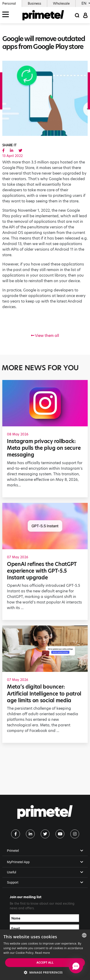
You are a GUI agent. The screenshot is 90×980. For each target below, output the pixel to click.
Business (34, 3)
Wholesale (61, 3)
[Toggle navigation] (7, 15)
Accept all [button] (45, 962)
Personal (9, 3)
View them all (45, 336)
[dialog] (45, 955)
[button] (45, 972)
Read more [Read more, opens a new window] (43, 953)
